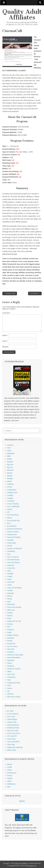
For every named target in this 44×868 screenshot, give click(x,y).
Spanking (11, 660)
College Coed (12, 492)
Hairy (9, 571)
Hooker (10, 576)
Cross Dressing (13, 504)
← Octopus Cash (10, 293)
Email (5, 341)
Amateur (10, 445)
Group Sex (11, 568)
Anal (9, 448)
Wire (9, 787)
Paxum (10, 776)
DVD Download (13, 515)
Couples (10, 498)
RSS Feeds (11, 739)
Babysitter (11, 453)
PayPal (10, 778)
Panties (10, 613)
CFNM (10, 487)
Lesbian (10, 590)
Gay (9, 554)
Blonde (10, 476)
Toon (9, 680)
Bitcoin (10, 764)
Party (9, 618)
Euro (9, 523)
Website (5, 347)
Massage (11, 593)
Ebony (10, 518)
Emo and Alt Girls (13, 521)
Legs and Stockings (14, 588)
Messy (10, 599)
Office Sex (11, 610)
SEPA (9, 781)
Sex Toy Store (12, 646)
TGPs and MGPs (13, 742)
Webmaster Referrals (15, 747)
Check (10, 770)
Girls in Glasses (13, 557)
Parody (10, 616)
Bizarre (10, 473)
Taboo (9, 671)
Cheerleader (12, 490)
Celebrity (10, 484)
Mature (10, 596)
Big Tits (10, 467)
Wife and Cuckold (14, 697)
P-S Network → (35, 293)
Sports (10, 663)
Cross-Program (13, 714)
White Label (11, 750)
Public (9, 632)
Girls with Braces (13, 560)
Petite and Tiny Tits (14, 621)
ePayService (12, 773)
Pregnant (11, 630)
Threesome (11, 677)
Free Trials (11, 717)
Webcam (10, 694)
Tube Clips (11, 745)
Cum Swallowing (13, 506)
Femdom (10, 540)
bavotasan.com (32, 866)
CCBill (9, 767)
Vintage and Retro (14, 683)
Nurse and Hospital (14, 607)
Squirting (10, 666)
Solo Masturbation (14, 658)
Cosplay (10, 495)
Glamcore (11, 565)
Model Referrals (13, 725)
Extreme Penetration (15, 529)
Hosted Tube (12, 722)
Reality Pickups (13, 635)
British (9, 481)
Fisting (10, 546)
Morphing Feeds (13, 728)
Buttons (22, 801)
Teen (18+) (11, 674)
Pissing (10, 624)
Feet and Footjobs (14, 537)
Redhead (11, 638)
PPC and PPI (12, 736)
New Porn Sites (13, 731)
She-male (11, 649)
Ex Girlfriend (12, 526)
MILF (9, 602)
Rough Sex (11, 644)
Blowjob (10, 479)
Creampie (11, 501)
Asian (9, 451)
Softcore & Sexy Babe (15, 655)
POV (9, 627)
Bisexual (10, 470)
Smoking (10, 652)
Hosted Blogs (12, 719)
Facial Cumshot (13, 532)
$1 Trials (10, 711)
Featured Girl (12, 535)
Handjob (10, 574)
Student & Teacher (14, 669)
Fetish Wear (12, 543)
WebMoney (11, 784)
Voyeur (10, 688)
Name (5, 335)
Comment (6, 313)
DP (8, 512)
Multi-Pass (11, 604)
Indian (9, 579)
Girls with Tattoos (13, 562)
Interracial (11, 582)
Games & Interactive (15, 548)
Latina (9, 585)
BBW (9, 456)
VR (8, 691)
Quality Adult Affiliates (22, 15)
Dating (10, 509)
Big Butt (10, 462)
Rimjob (10, 641)
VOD (9, 685)
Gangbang (11, 551)
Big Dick (10, 465)
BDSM (10, 459)
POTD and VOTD (14, 733)
